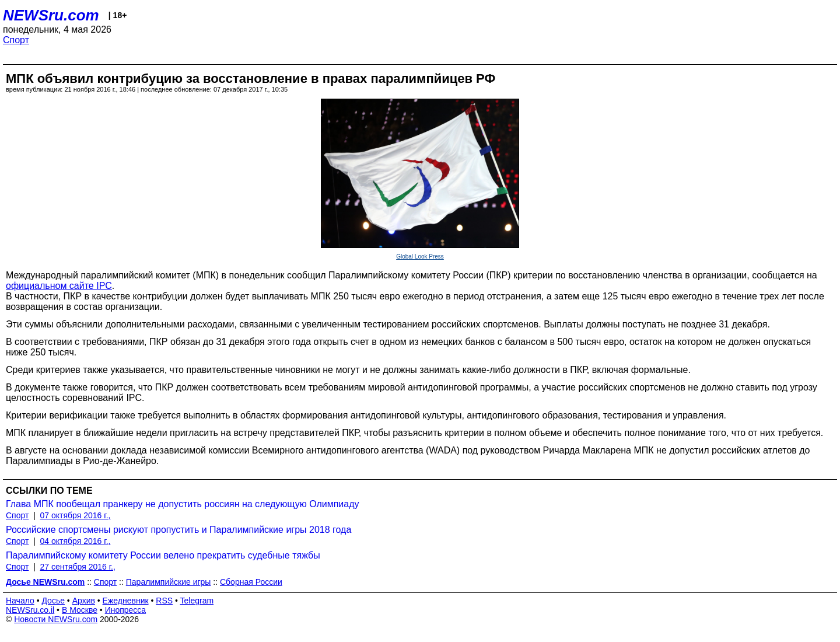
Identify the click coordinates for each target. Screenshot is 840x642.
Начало (20, 601)
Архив (84, 601)
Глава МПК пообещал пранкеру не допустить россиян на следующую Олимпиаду (183, 504)
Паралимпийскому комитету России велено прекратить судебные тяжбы (163, 555)
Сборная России (251, 582)
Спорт (16, 40)
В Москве (80, 610)
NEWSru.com (51, 15)
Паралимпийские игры (169, 582)
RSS (164, 601)
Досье (53, 601)
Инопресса (126, 610)
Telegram (197, 601)
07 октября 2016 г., (76, 515)
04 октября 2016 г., (76, 541)
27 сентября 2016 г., (78, 567)
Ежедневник (126, 601)
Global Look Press (420, 257)
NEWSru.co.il (30, 610)
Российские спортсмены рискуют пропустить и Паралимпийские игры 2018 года (178, 530)
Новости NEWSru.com (56, 619)
